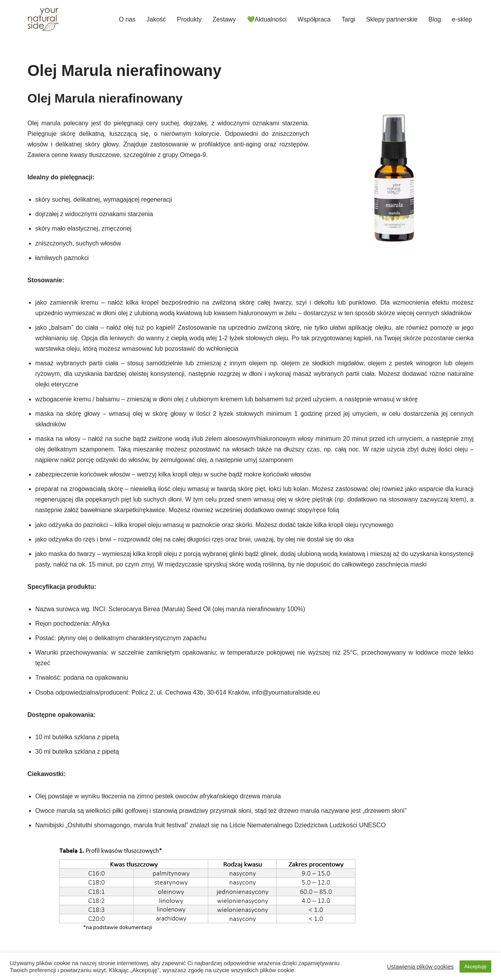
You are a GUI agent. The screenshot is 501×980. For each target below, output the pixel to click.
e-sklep (462, 19)
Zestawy (224, 19)
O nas (127, 19)
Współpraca (314, 19)
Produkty (189, 19)
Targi (348, 19)
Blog (434, 19)
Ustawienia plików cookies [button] (420, 967)
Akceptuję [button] (475, 966)
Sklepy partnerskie (392, 19)
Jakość (156, 19)
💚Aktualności (267, 19)
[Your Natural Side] (43, 19)
